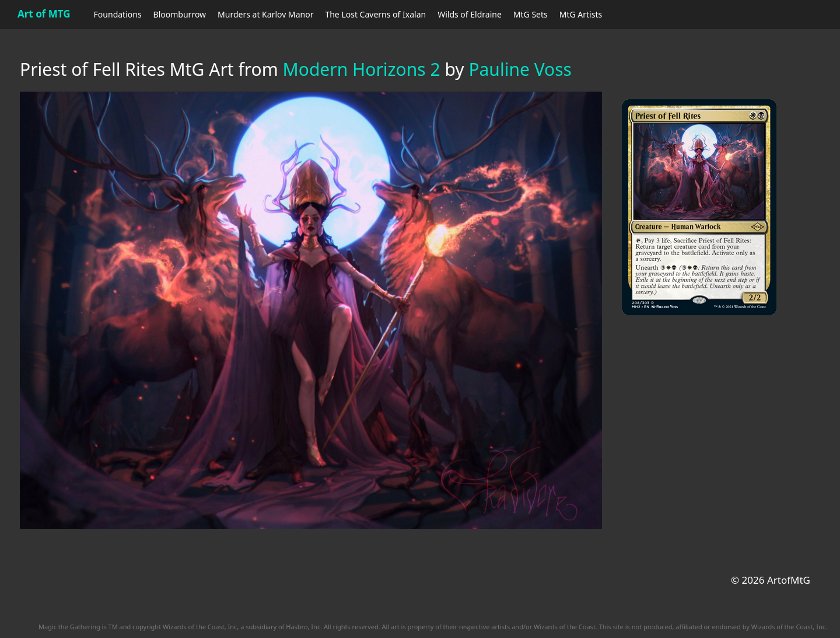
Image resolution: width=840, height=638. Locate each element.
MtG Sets (531, 14)
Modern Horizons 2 (362, 69)
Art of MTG (44, 14)
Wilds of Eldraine (470, 14)
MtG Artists (581, 14)
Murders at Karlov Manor (265, 14)
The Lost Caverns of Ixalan (375, 14)
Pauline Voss (520, 69)
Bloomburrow (180, 14)
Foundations (118, 14)
